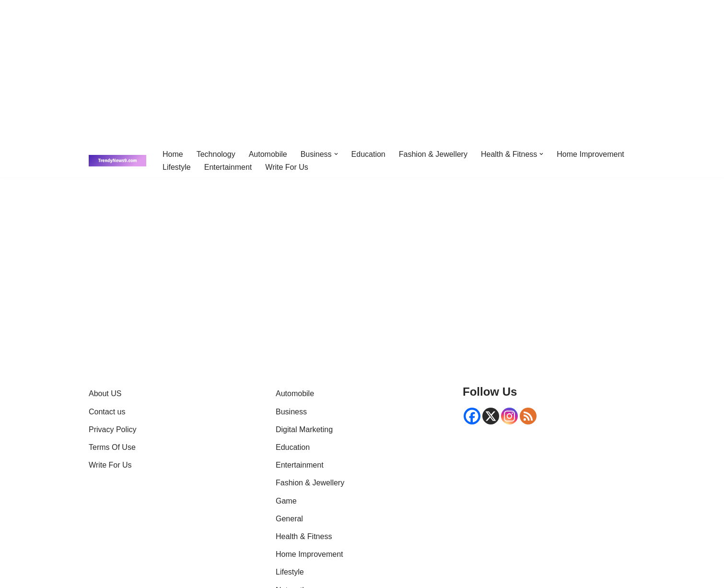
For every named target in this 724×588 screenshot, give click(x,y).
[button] (336, 154)
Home (173, 154)
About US (105, 394)
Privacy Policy (113, 429)
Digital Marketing (304, 429)
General (289, 519)
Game (286, 501)
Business (291, 412)
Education (368, 154)
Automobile (268, 154)
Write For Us (286, 167)
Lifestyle (177, 167)
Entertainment (228, 167)
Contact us (107, 412)
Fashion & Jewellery (433, 154)
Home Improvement (590, 154)
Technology (216, 154)
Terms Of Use (112, 447)
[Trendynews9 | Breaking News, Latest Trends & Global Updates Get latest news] (117, 161)
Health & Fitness (304, 536)
